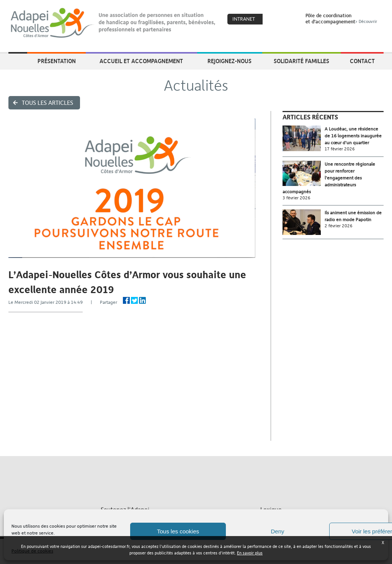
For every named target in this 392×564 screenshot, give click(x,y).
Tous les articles (47, 103)
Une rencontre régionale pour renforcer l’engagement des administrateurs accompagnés (329, 178)
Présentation (57, 61)
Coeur (273, 20)
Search (290, 20)
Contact (362, 61)
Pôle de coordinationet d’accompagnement (342, 18)
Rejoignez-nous (229, 61)
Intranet (244, 19)
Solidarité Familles (301, 61)
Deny (277, 531)
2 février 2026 (339, 226)
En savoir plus (250, 553)
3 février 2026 (296, 198)
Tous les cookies (178, 531)
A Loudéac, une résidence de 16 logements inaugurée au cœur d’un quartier (353, 136)
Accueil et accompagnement (141, 61)
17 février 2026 (340, 149)
